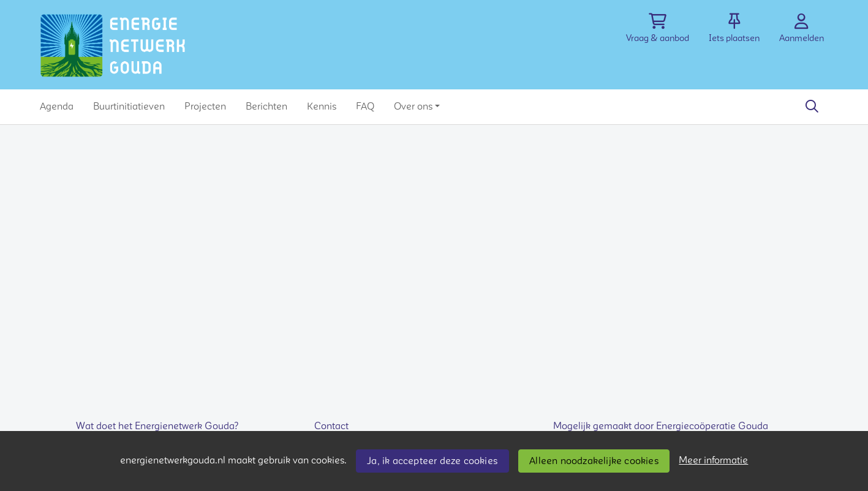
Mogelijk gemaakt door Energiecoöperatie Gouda (661, 426)
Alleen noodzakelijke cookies (594, 461)
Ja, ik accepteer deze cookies (432, 461)
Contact (331, 426)
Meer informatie (713, 460)
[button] (57, 107)
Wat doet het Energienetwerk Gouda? (157, 426)
